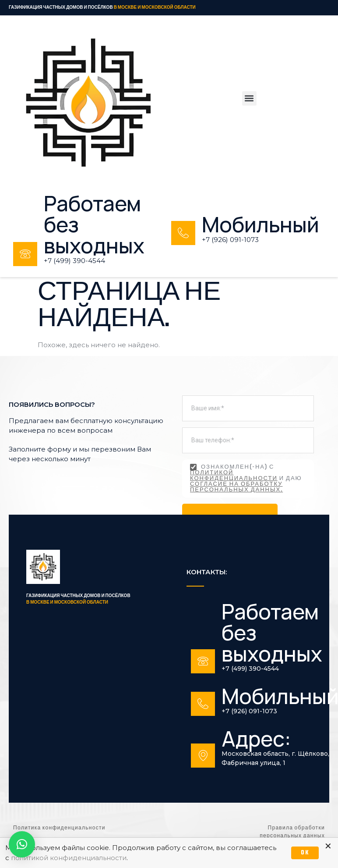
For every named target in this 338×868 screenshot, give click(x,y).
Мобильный (261, 224)
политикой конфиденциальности (234, 476)
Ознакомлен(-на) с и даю (246, 478)
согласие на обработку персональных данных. (236, 487)
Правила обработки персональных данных (292, 832)
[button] (249, 98)
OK (305, 853)
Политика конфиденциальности (59, 828)
